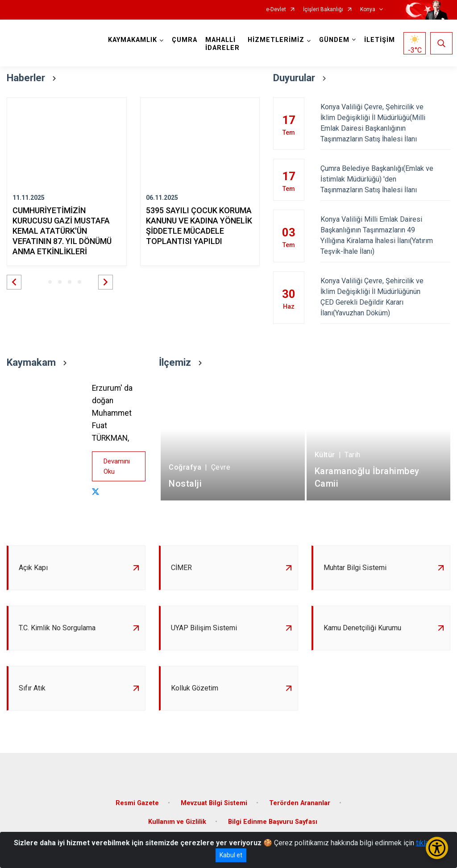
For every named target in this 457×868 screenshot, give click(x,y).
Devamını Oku (117, 466)
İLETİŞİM (380, 40)
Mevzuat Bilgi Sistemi (214, 803)
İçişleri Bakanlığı (323, 10)
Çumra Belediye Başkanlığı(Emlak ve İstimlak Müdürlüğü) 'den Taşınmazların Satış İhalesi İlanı (385, 179)
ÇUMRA (185, 40)
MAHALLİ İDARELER (222, 44)
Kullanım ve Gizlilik (177, 822)
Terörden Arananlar (300, 803)
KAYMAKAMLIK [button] (133, 40)
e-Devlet (276, 10)
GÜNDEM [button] (334, 40)
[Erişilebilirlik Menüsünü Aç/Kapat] (437, 848)
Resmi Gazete (137, 803)
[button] (14, 282)
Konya (368, 10)
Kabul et (231, 855)
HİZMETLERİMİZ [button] (276, 40)
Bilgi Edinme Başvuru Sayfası (273, 822)
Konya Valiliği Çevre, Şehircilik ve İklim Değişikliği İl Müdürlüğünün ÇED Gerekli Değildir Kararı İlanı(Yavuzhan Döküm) (385, 297)
